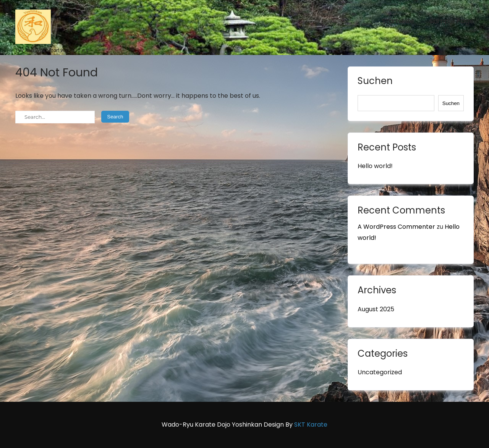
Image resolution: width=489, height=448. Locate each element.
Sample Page (452, 21)
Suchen (375, 82)
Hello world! (375, 166)
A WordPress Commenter (396, 227)
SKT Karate (311, 425)
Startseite (398, 21)
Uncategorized (380, 372)
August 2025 (376, 309)
